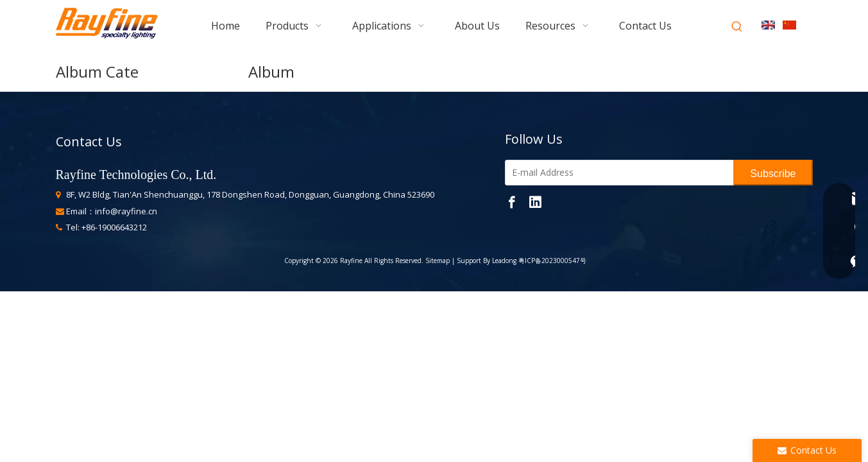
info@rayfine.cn (126, 211)
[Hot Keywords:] (737, 27)
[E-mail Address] (617, 173)
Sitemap (437, 261)
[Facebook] (512, 201)
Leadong (504, 261)
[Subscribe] (773, 173)
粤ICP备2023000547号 (552, 261)
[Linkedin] (535, 201)
